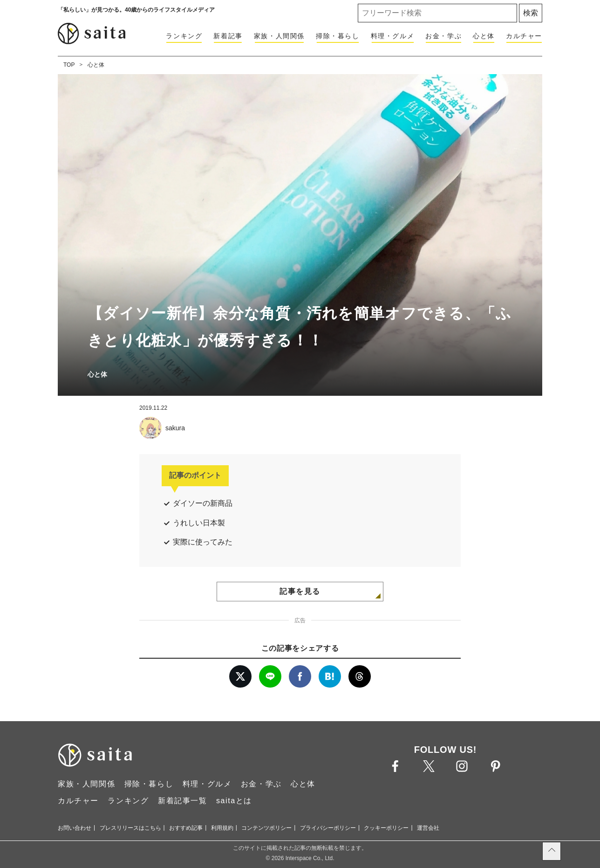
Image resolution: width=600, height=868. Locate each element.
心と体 (484, 36)
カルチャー (524, 36)
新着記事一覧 (183, 801)
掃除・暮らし (338, 36)
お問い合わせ (75, 828)
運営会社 (428, 828)
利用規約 (222, 828)
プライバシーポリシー (328, 828)
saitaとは (234, 801)
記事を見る (300, 591)
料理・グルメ (393, 36)
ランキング (184, 36)
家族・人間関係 (279, 36)
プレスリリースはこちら (130, 828)
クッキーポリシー (386, 828)
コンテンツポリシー (266, 828)
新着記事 (228, 36)
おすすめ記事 (186, 828)
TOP (69, 65)
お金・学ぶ (443, 36)
